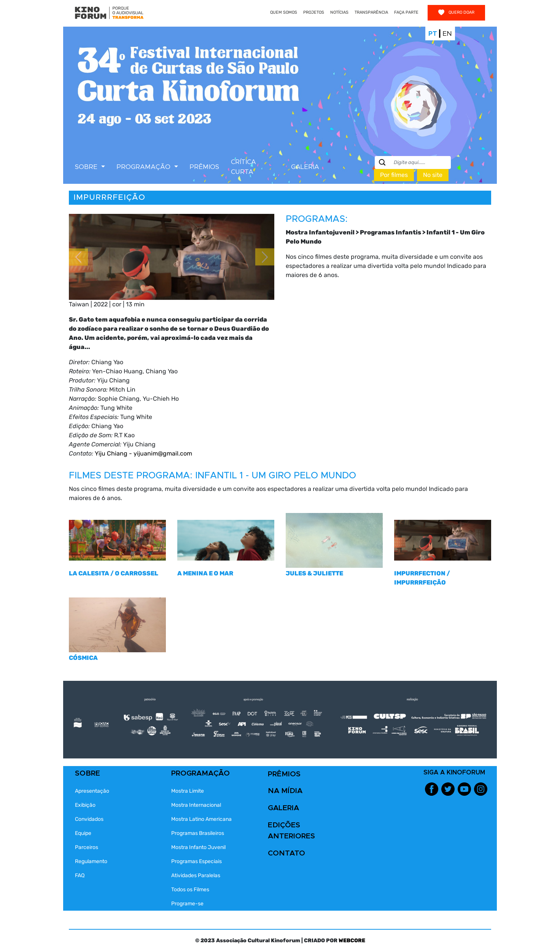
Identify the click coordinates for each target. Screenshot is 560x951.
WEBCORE (352, 941)
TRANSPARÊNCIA (371, 12)
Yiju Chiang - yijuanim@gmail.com (143, 453)
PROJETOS (314, 12)
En (447, 34)
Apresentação (92, 791)
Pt (433, 34)
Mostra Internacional (196, 805)
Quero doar (456, 13)
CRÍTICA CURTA (243, 167)
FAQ (80, 875)
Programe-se (187, 904)
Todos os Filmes (190, 890)
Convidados (89, 819)
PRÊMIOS (204, 167)
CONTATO (286, 853)
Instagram (481, 789)
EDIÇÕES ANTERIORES (291, 831)
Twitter (448, 789)
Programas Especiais (196, 861)
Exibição (85, 805)
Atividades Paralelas (196, 875)
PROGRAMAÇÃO (200, 773)
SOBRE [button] (87, 167)
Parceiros (87, 847)
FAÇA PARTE (406, 12)
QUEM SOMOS (284, 12)
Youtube (464, 789)
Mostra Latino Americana (201, 819)
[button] (78, 257)
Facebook (432, 789)
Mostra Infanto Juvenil (198, 847)
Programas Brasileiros (198, 833)
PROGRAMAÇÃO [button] (144, 167)
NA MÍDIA (285, 791)
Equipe (83, 833)
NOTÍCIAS (339, 12)
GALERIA (305, 167)
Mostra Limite (188, 791)
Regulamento (91, 861)
